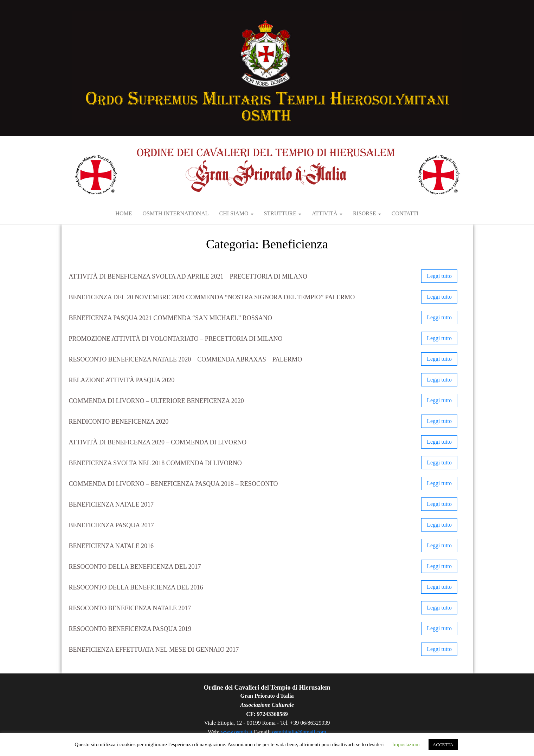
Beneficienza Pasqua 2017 (111, 525)
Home (124, 213)
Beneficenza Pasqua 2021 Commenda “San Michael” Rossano (171, 318)
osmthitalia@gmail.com (299, 732)
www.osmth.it (237, 732)
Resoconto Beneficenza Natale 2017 (130, 608)
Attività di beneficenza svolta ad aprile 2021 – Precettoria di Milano (188, 276)
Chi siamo (236, 213)
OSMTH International (175, 213)
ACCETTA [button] (443, 745)
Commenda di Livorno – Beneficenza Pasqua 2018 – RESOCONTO (173, 484)
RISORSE (367, 213)
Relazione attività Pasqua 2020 (122, 380)
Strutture (283, 213)
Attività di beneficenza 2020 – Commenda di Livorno (158, 442)
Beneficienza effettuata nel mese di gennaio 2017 (154, 650)
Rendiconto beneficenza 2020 (119, 422)
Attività (327, 213)
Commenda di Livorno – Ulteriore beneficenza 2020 (156, 401)
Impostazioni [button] (406, 744)
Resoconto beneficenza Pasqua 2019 (130, 629)
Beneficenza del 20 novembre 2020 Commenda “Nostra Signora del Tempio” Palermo (212, 297)
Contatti (405, 213)
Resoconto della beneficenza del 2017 (135, 567)
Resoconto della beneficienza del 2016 (136, 587)
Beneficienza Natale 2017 (111, 504)
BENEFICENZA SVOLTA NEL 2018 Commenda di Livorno (155, 463)
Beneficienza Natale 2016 (111, 546)
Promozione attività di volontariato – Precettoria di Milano (176, 339)
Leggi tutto (439, 276)
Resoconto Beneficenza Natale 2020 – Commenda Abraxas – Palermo (186, 359)
